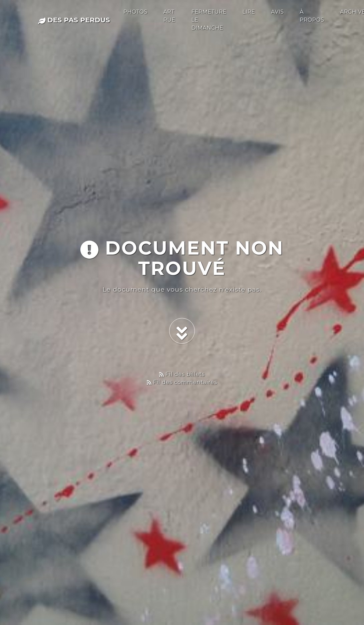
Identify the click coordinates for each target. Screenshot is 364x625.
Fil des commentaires (182, 382)
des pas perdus (74, 20)
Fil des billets (182, 374)
